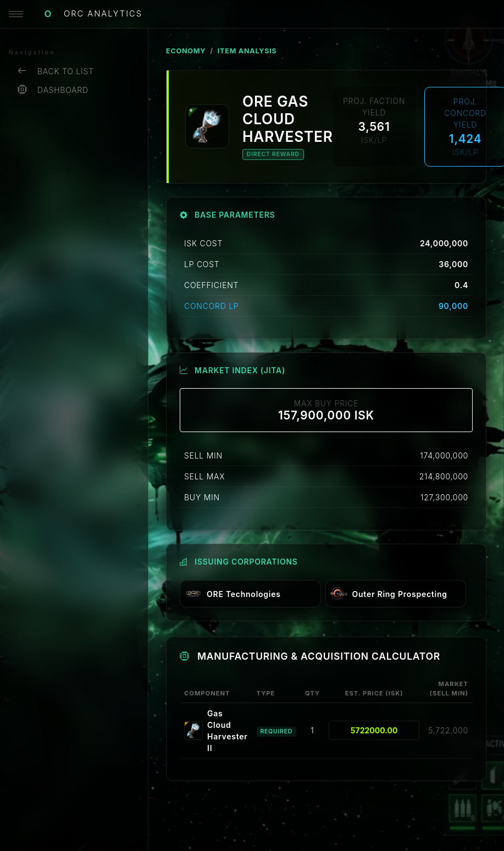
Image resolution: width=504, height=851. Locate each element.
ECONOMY (186, 51)
